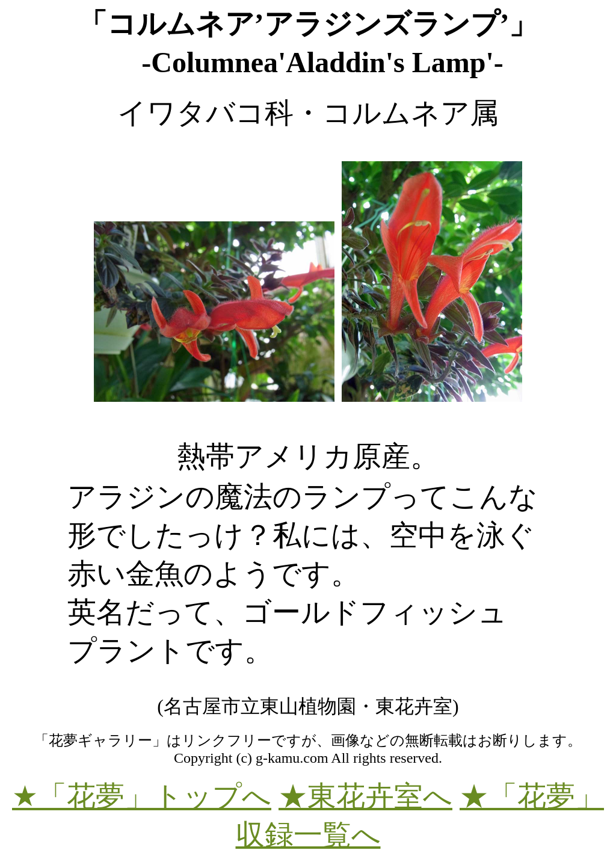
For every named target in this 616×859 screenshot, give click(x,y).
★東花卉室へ (365, 796)
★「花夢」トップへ (142, 796)
